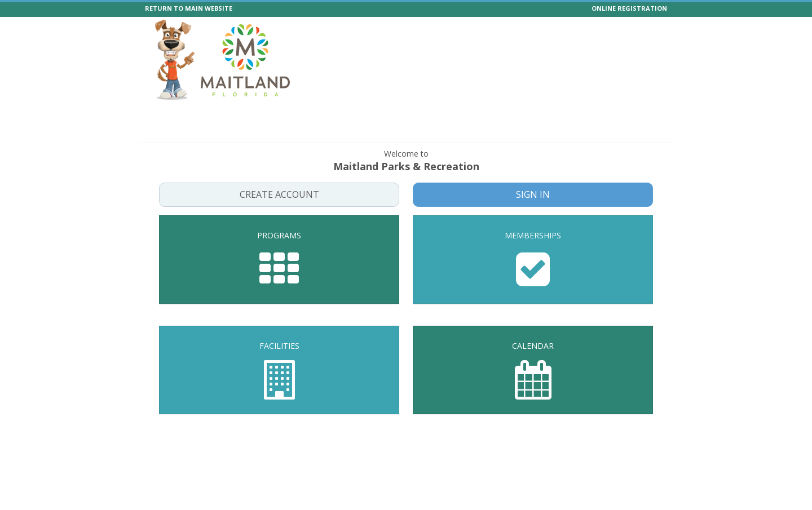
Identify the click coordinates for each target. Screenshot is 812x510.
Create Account (279, 194)
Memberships (395, 114)
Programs (204, 114)
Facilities (450, 114)
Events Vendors (329, 114)
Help (534, 114)
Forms (625, 114)
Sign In (533, 194)
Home (163, 114)
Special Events (262, 114)
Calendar (496, 114)
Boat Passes (578, 114)
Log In (649, 133)
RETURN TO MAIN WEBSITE (189, 8)
